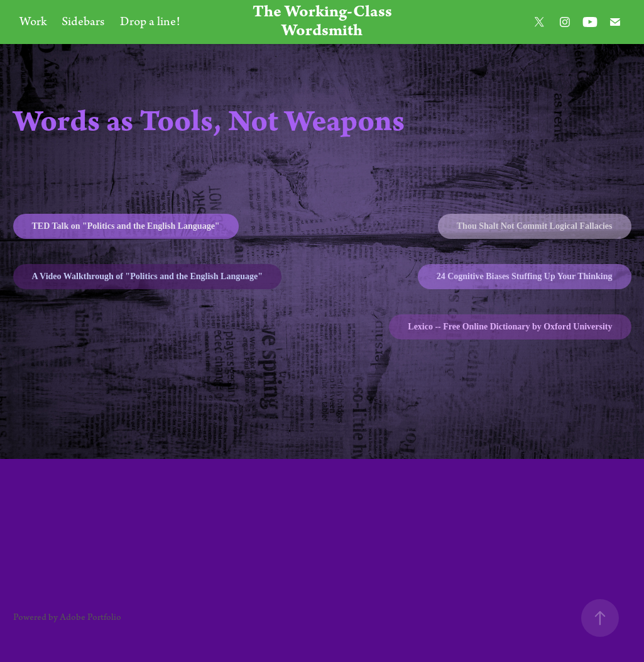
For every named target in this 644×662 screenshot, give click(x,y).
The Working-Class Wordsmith (324, 22)
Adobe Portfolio (90, 618)
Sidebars (83, 22)
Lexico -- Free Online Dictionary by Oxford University (510, 327)
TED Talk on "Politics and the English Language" (126, 226)
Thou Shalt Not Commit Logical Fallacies (535, 226)
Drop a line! (150, 22)
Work (33, 22)
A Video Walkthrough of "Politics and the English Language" (147, 276)
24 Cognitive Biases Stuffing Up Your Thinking (525, 276)
